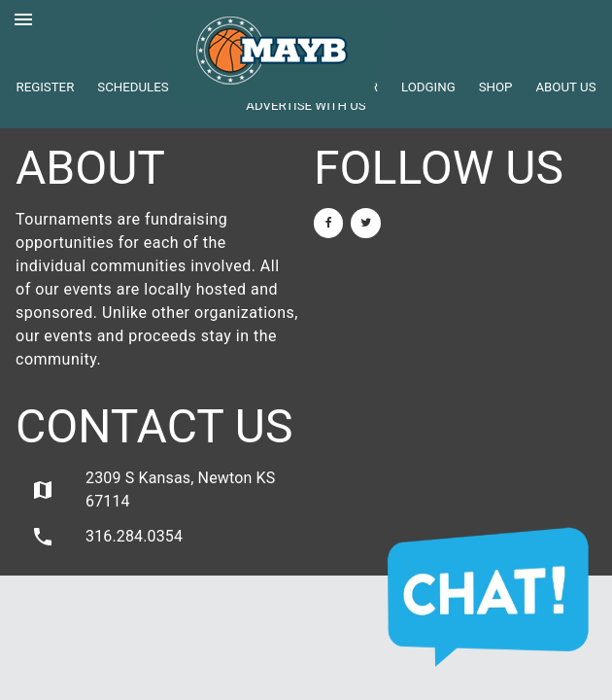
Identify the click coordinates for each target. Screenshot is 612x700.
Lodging (428, 87)
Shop (496, 87)
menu (23, 19)
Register (45, 87)
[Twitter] (365, 223)
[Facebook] (328, 223)
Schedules (133, 87)
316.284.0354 (107, 537)
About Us (565, 87)
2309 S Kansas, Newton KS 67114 (153, 490)
